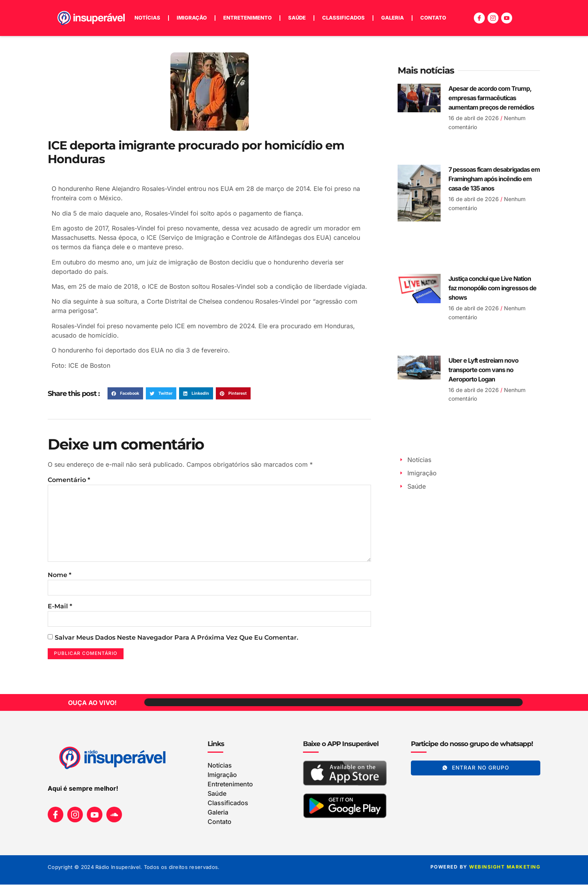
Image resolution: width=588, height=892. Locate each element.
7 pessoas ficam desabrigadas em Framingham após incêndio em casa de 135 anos (494, 179)
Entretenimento (247, 18)
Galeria (393, 18)
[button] (125, 394)
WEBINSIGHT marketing (505, 874)
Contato (433, 18)
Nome (60, 580)
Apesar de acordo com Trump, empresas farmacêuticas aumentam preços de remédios (491, 98)
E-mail (60, 612)
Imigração (192, 18)
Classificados (343, 18)
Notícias (147, 18)
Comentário (69, 480)
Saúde (297, 18)
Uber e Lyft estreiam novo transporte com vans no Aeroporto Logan (483, 370)
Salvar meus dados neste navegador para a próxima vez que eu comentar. (177, 644)
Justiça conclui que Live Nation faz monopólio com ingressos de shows (492, 288)
